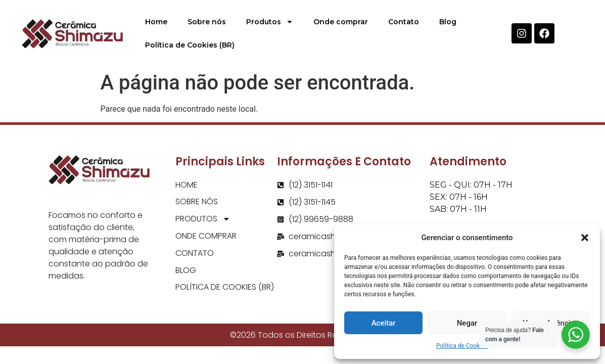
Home (156, 22)
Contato (404, 22)
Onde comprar (341, 22)
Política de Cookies (462, 346)
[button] (585, 238)
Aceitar (384, 323)
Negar (467, 323)
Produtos (270, 22)
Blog (448, 22)
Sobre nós (207, 22)
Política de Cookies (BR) (190, 45)
